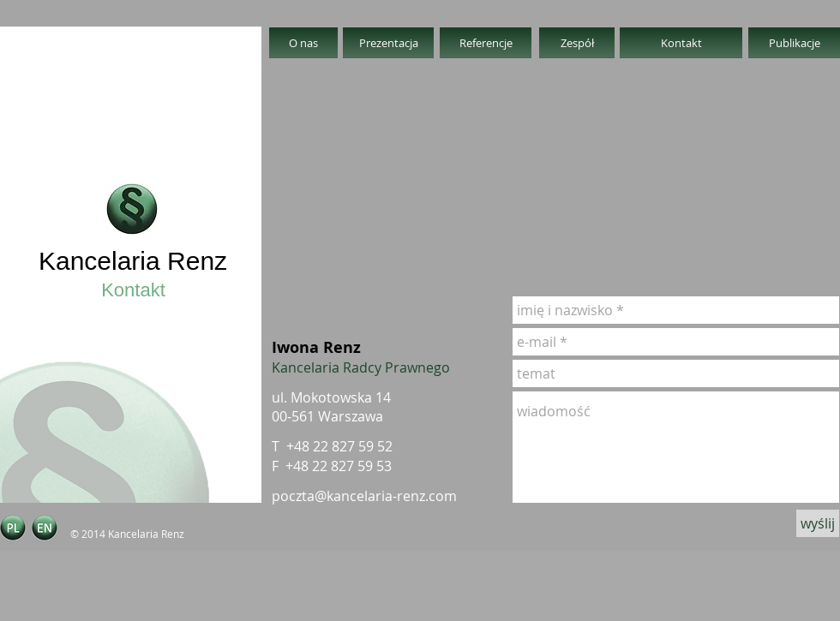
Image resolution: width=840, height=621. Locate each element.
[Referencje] (486, 43)
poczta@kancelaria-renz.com (364, 496)
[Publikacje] (794, 43)
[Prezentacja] (388, 43)
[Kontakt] (681, 43)
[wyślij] (818, 523)
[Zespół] (577, 43)
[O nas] (303, 43)
